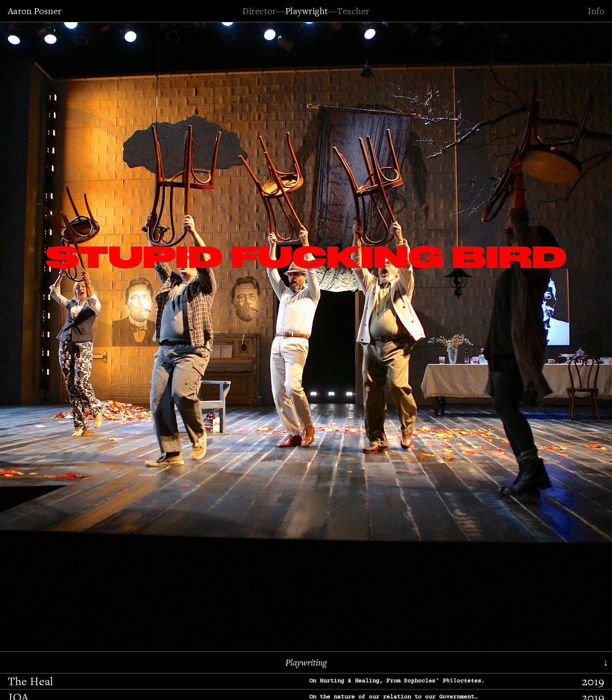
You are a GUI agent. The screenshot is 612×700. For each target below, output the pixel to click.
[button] (29, 335)
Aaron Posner (35, 11)
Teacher (353, 11)
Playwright (307, 11)
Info (596, 11)
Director (259, 11)
